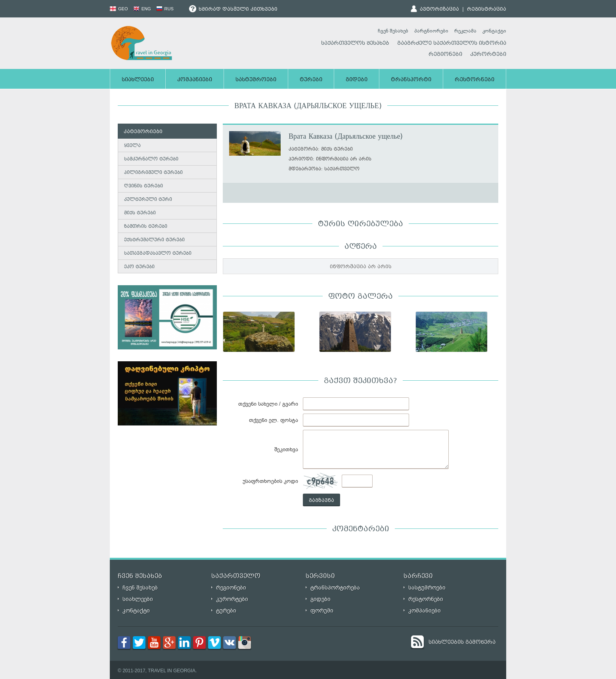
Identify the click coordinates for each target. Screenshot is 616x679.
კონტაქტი (494, 31)
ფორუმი (322, 611)
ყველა (132, 146)
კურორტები (488, 55)
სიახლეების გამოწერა (462, 643)
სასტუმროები (256, 80)
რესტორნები (474, 80)
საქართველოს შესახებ (355, 44)
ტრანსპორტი (411, 80)
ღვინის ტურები (143, 186)
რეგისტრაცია (487, 10)
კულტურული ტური (148, 200)
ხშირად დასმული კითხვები (233, 10)
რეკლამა (465, 31)
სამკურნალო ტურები (151, 159)
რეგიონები (445, 55)
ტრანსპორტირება (335, 588)
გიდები (357, 80)
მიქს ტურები (140, 213)
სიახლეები (138, 80)
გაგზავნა (321, 501)
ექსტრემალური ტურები (154, 240)
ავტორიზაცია (439, 10)
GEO (119, 9)
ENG (142, 9)
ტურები (311, 80)
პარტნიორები (431, 31)
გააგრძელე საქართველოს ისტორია (452, 44)
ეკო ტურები (139, 267)
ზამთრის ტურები (146, 227)
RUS (165, 9)
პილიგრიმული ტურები (153, 173)
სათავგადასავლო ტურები (158, 254)
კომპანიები (195, 80)
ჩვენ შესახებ (393, 31)
